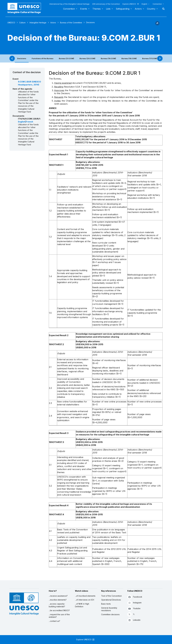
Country (151, 9)
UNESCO (11, 23)
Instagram (134, 603)
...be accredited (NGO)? (59, 610)
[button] (157, 25)
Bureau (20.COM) (87, 58)
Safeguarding (123, 9)
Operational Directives (111, 600)
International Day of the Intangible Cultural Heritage (69, 4)
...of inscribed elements (85, 596)
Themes (97, 9)
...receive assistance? (58, 596)
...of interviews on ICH (85, 600)
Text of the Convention (111, 596)
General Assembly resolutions (109, 609)
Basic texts (106, 604)
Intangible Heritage (38, 23)
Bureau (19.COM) (108, 58)
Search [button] (163, 9)
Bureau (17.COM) (150, 58)
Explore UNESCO (131, 4)
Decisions (22, 58)
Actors (138, 9)
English (144, 4)
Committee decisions (110, 614)
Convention (69, 9)
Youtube (134, 609)
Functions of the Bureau (43, 58)
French (29, 122)
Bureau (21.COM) (66, 58)
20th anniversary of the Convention (106, 4)
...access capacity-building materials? (57, 605)
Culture (22, 23)
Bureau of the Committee (71, 23)
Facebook (135, 597)
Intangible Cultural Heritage (24, 12)
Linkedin (134, 620)
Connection (157, 4)
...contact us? (54, 621)
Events (84, 9)
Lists (108, 9)
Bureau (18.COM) (129, 58)
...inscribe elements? (58, 600)
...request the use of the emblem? (59, 616)
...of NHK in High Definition (82, 605)
